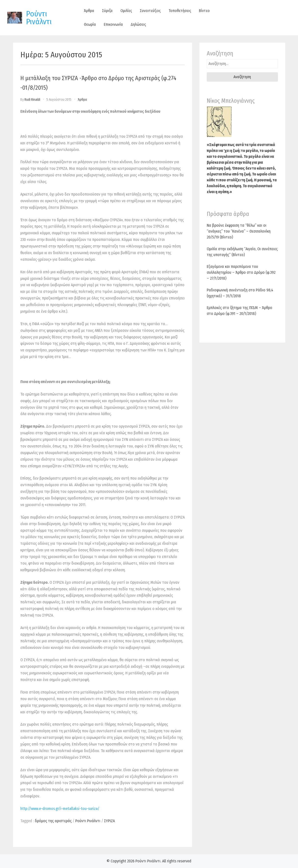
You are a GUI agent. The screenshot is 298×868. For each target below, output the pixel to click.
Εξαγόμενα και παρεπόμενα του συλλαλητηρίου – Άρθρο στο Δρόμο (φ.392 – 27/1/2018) (241, 272)
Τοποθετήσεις (180, 11)
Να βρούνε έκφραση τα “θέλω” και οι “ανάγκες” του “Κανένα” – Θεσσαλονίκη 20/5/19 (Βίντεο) (239, 231)
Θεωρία (90, 24)
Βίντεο (204, 11)
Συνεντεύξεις (150, 11)
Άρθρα (89, 11)
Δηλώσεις (138, 24)
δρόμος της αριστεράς (53, 821)
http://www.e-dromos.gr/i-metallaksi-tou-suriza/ (60, 809)
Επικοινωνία (113, 24)
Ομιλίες (126, 11)
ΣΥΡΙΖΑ (109, 821)
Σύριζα (107, 11)
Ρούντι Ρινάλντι (39, 18)
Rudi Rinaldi (32, 100)
